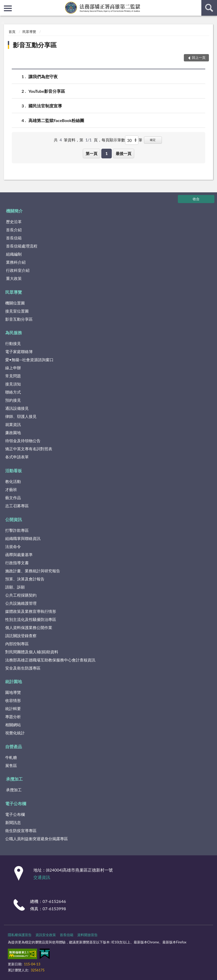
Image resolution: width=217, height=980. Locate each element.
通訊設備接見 (17, 408)
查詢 (209, 8)
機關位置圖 (15, 303)
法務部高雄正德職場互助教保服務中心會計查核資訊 (50, 660)
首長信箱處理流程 (22, 246)
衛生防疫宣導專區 (21, 831)
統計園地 (14, 681)
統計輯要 (13, 708)
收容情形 (13, 700)
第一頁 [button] (92, 153)
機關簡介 (14, 211)
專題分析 (13, 717)
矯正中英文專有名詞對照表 (29, 449)
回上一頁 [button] (199, 57)
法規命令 (13, 546)
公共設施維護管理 (21, 603)
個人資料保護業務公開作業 (29, 627)
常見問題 (13, 376)
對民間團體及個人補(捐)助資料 (32, 652)
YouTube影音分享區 (47, 91)
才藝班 (11, 489)
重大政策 (14, 278)
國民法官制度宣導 (45, 106)
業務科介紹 (16, 262)
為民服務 (14, 333)
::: (4, 4)
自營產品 (14, 746)
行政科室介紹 (18, 270)
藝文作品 (13, 498)
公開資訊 (14, 519)
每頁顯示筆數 (113, 140)
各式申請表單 (17, 457)
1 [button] (107, 153)
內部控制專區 (17, 644)
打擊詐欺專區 (17, 530)
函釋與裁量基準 (19, 555)
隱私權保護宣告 (20, 935)
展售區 (11, 765)
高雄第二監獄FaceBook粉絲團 (56, 120)
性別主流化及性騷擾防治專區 (31, 619)
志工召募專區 (17, 506)
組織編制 (14, 254)
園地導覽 (13, 692)
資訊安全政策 (46, 935)
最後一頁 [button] (124, 153)
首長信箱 (14, 238)
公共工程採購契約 (21, 595)
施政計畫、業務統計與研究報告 (33, 571)
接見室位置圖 (17, 311)
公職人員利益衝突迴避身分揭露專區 (37, 839)
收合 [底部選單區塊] (196, 199)
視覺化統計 (15, 733)
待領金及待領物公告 (23, 441)
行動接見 (13, 343)
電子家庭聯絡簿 (19, 351)
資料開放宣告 (87, 935)
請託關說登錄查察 (21, 636)
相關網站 (13, 725)
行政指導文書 (17, 563)
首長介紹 (14, 230)
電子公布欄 (16, 803)
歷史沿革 (14, 222)
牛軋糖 (11, 757)
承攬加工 (14, 779)
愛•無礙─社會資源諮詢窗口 (29, 360)
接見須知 (13, 384)
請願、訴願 (15, 587)
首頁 (12, 32)
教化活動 (13, 481)
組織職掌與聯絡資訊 (23, 538)
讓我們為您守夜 (43, 76)
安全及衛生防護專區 (23, 668)
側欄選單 (8, 8)
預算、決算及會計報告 (25, 579)
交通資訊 (42, 877)
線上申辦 (13, 368)
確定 (153, 140)
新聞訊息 (13, 822)
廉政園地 (13, 433)
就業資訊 (13, 424)
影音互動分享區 (35, 45)
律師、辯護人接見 (21, 416)
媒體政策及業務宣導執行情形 (31, 611)
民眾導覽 (29, 32)
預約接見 (13, 400)
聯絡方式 (13, 392)
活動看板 (14, 471)
